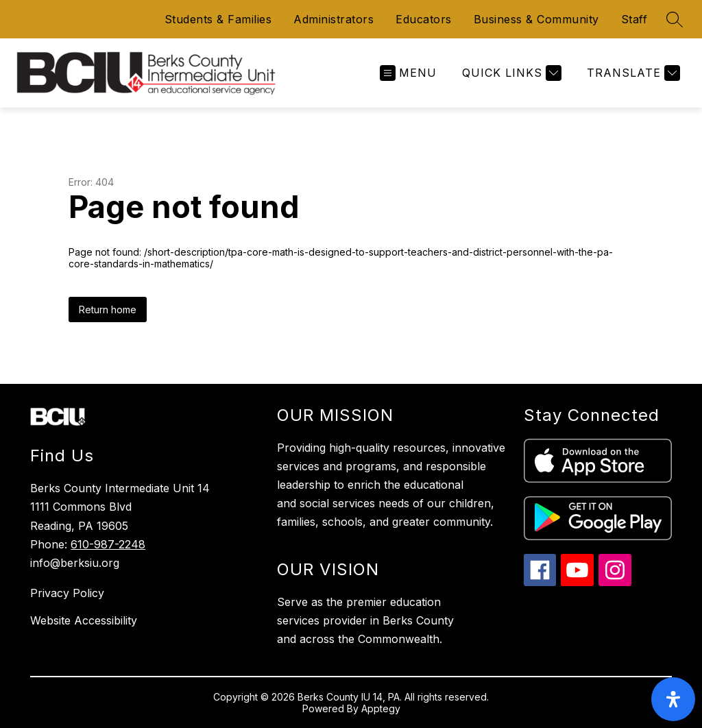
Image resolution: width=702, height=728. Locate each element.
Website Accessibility (84, 620)
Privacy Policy (67, 593)
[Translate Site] (632, 73)
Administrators (334, 19)
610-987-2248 (108, 544)
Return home (108, 310)
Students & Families (218, 19)
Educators (424, 19)
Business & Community (536, 19)
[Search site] (675, 19)
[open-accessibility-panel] (673, 699)
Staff (634, 19)
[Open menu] (408, 73)
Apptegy (381, 708)
